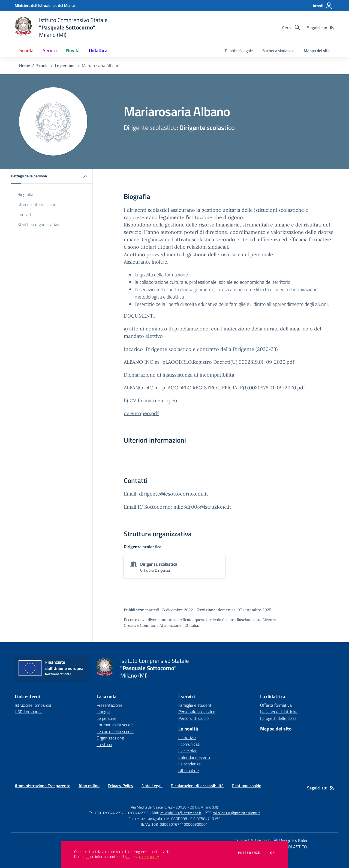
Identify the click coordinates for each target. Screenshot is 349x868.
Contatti (25, 214)
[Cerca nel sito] (291, 28)
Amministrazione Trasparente (43, 786)
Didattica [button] (98, 50)
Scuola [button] (26, 50)
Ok (273, 853)
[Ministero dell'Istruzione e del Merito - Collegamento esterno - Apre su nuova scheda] (45, 5)
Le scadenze (189, 764)
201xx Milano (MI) (204, 807)
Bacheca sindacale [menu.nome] (278, 51)
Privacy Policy (121, 786)
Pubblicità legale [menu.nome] (239, 51)
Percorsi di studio (193, 718)
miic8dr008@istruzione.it (202, 507)
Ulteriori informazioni (36, 204)
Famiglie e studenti (195, 705)
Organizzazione (110, 738)
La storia (104, 744)
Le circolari (188, 751)
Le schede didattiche (279, 712)
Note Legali (152, 786)
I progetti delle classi (279, 718)
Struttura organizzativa (38, 225)
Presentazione (109, 705)
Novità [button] (73, 50)
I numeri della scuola (115, 725)
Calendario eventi (194, 757)
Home (25, 65)
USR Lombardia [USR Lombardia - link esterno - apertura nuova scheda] (29, 712)
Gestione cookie (246, 786)
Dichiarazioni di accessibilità (197, 786)
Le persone (65, 65)
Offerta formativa (276, 705)
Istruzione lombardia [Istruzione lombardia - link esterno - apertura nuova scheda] (33, 705)
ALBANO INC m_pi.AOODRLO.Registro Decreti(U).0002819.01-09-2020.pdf (209, 362)
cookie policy (149, 857)
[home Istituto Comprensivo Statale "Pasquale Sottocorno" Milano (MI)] (61, 27)
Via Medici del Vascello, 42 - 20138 (159, 807)
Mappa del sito (317, 51)
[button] (52, 176)
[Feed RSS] (332, 28)
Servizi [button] (50, 50)
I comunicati (189, 744)
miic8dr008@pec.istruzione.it (236, 813)
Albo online (189, 770)
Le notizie (187, 738)
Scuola (42, 65)
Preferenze (249, 853)
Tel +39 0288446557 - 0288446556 (119, 813)
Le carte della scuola (115, 731)
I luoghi (103, 712)
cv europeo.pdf (141, 413)
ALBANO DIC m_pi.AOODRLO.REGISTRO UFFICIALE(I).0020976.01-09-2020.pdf (214, 388)
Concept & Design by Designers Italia (271, 840)
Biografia (25, 194)
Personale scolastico (197, 712)
